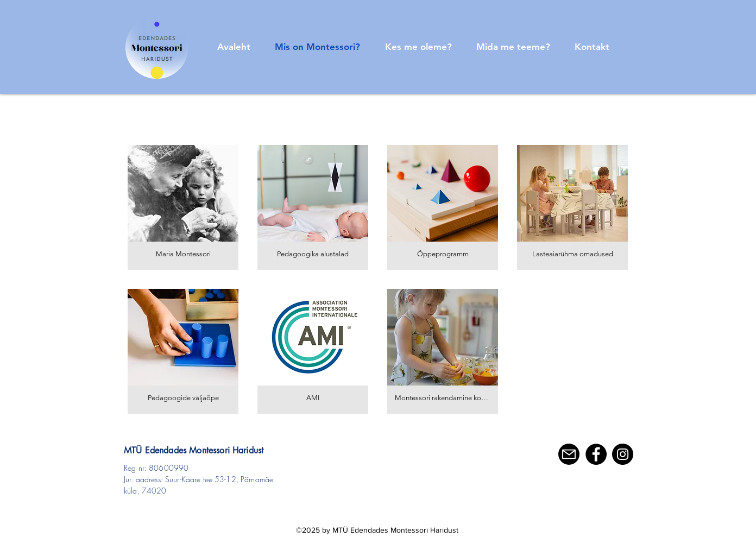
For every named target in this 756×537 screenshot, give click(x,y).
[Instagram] (623, 454)
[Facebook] (596, 454)
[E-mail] (569, 454)
